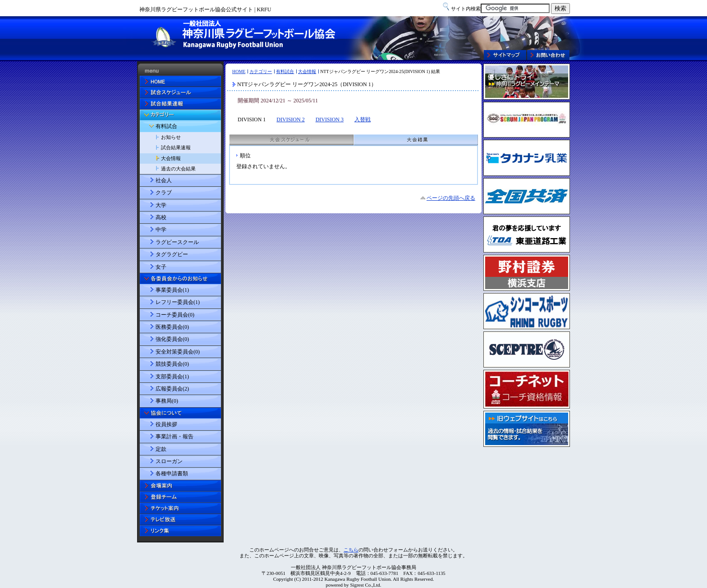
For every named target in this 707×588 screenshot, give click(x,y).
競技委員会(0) (172, 364)
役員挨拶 (166, 424)
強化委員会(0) (172, 339)
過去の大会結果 (178, 169)
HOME (239, 71)
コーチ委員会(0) (175, 315)
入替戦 (363, 119)
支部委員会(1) (172, 377)
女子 (161, 267)
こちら (351, 550)
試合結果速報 (176, 147)
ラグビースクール (177, 242)
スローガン (169, 461)
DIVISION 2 (290, 119)
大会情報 (307, 71)
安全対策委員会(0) (178, 352)
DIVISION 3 (330, 119)
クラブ (164, 193)
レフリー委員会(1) (178, 302)
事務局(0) (167, 401)
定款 (161, 449)
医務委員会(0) (172, 327)
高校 (161, 217)
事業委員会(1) (172, 290)
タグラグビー (172, 254)
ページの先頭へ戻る (451, 198)
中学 (161, 230)
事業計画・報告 (174, 436)
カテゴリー (261, 71)
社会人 (164, 180)
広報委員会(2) (172, 389)
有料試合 (285, 71)
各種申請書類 (172, 473)
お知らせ (171, 137)
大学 (161, 205)
